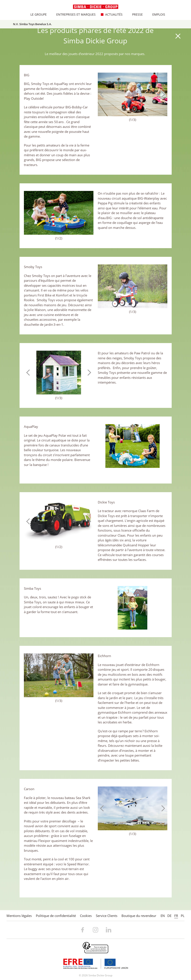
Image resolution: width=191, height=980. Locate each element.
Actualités (112, 14)
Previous (103, 94)
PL (183, 916)
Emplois (157, 14)
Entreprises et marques (74, 14)
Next (162, 94)
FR (176, 916)
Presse (135, 14)
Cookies (86, 916)
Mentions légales (19, 916)
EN (163, 916)
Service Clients (107, 916)
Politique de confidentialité (56, 916)
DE (169, 916)
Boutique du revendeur (139, 916)
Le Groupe (36, 14)
